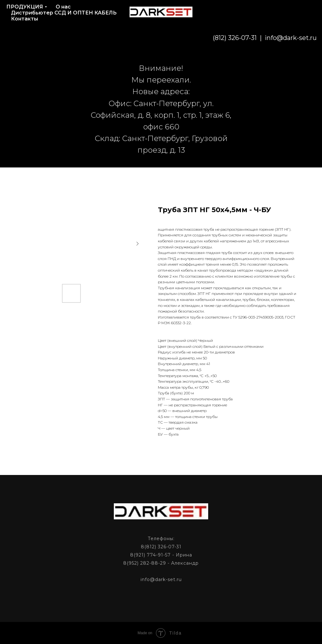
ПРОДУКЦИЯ (25, 7)
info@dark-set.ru (245, 38)
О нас (63, 7)
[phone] (296, 38)
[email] (282, 38)
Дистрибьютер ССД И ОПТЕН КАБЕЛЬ (64, 13)
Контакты (25, 19)
